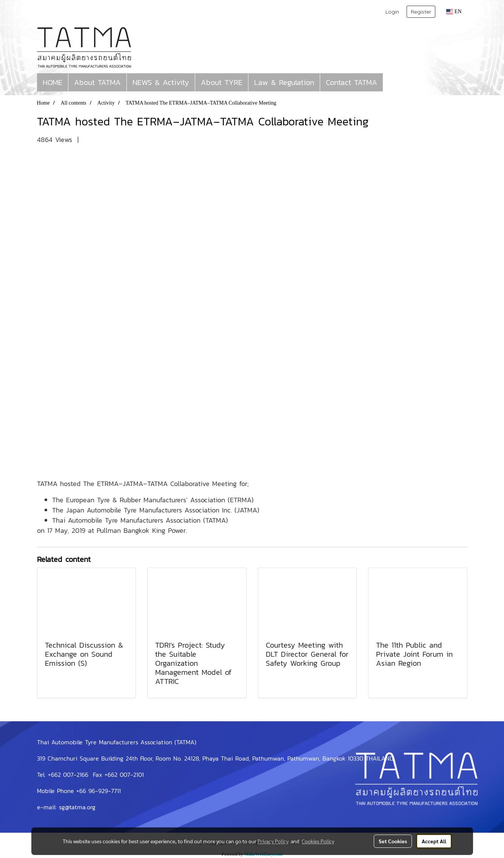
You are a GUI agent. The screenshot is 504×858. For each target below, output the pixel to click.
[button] (390, 82)
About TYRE (222, 82)
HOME (52, 82)
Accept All (434, 841)
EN (454, 12)
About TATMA (97, 82)
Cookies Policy (318, 841)
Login (392, 12)
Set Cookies (393, 841)
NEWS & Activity (161, 82)
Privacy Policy (273, 841)
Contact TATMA (351, 82)
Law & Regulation (284, 82)
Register (421, 12)
